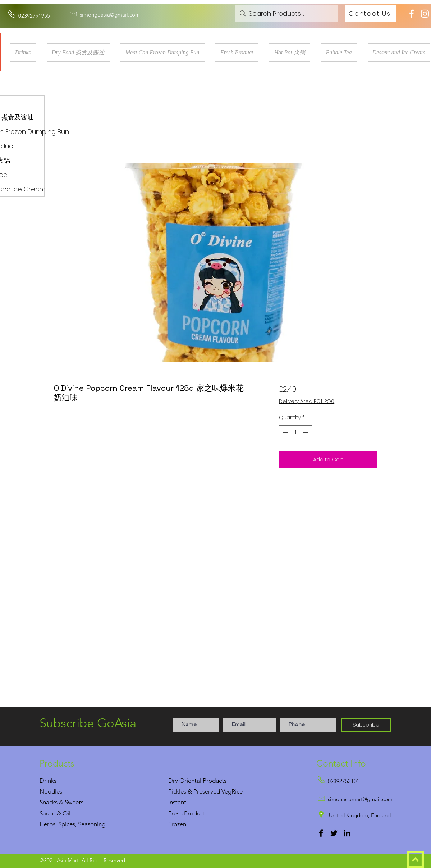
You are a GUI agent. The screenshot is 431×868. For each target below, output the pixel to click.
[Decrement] (285, 432)
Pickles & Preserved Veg (200, 791)
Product (195, 813)
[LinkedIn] (347, 833)
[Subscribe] (366, 725)
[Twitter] (334, 833)
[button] (26, 52)
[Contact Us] (371, 13)
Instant (177, 802)
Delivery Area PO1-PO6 (307, 401)
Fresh (175, 813)
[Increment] (306, 432)
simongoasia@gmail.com (110, 15)
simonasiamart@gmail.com (360, 799)
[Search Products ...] (286, 14)
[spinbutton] (296, 432)
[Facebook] (321, 833)
